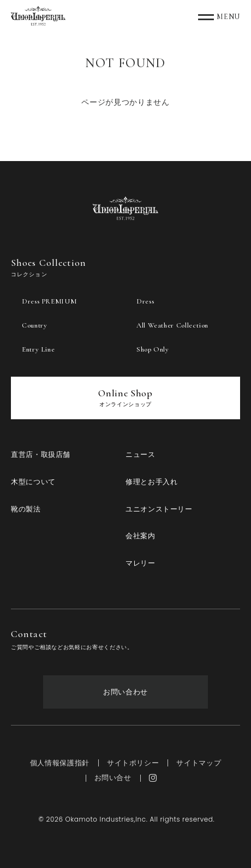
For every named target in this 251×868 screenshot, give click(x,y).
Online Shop (125, 397)
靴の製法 (26, 509)
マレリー (141, 563)
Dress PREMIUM (49, 301)
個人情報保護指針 (60, 763)
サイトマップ (199, 763)
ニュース (141, 454)
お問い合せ (113, 778)
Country (34, 325)
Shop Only (153, 349)
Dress (145, 301)
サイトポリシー (133, 763)
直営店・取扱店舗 (41, 454)
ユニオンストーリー (159, 509)
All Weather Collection (172, 325)
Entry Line (38, 349)
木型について (33, 482)
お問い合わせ (125, 692)
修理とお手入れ (151, 482)
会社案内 (141, 536)
